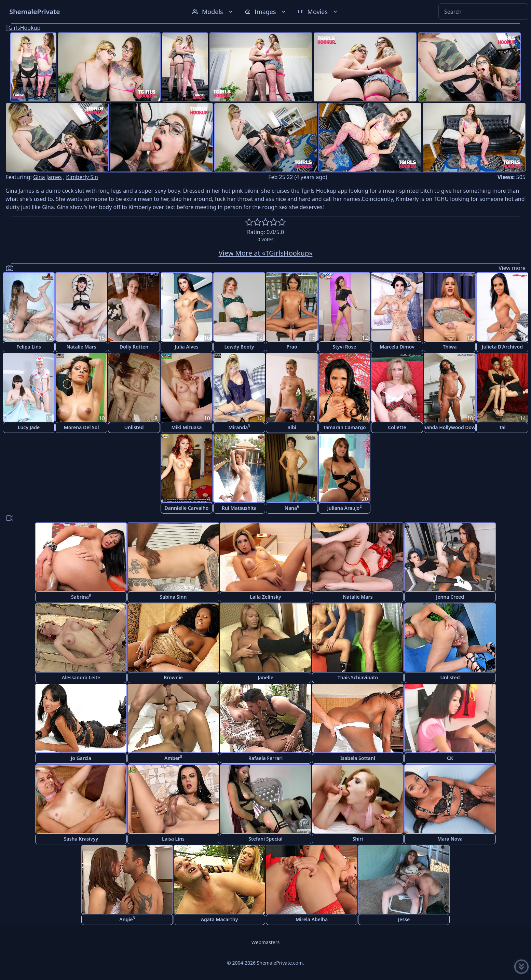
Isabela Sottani (358, 758)
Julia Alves (186, 347)
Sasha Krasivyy (81, 839)
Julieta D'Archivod (502, 347)
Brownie (173, 677)
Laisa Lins (173, 839)
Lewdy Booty (239, 347)
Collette (397, 427)
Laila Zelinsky (265, 597)
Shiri (358, 839)
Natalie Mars (81, 347)
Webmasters (265, 942)
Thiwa (450, 347)
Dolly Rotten (134, 347)
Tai (502, 427)
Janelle (265, 677)
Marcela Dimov (397, 347)
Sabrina (81, 596)
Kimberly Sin (82, 177)
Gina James (47, 177)
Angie (127, 919)
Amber (173, 758)
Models (213, 12)
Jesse (404, 919)
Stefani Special (265, 839)
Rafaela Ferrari (265, 758)
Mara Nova (450, 839)
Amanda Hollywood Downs (450, 427)
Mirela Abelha (312, 919)
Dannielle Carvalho (187, 508)
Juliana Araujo (344, 508)
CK (450, 758)
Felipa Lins (29, 347)
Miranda (239, 427)
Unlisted (134, 427)
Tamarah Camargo (344, 427)
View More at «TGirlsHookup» (266, 253)
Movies (318, 12)
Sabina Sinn (173, 597)
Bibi (292, 427)
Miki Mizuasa (187, 427)
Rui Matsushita (239, 508)
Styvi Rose (344, 347)
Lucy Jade (29, 427)
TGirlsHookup (23, 28)
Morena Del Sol (81, 427)
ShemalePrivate (35, 11)
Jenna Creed (450, 597)
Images (266, 12)
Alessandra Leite (81, 677)
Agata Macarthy (220, 919)
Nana (292, 508)
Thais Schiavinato (358, 677)
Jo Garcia (81, 758)
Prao (292, 347)
